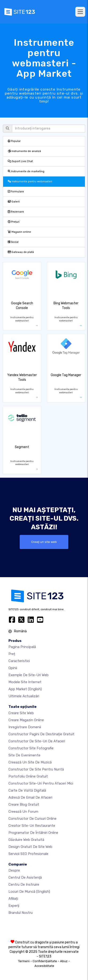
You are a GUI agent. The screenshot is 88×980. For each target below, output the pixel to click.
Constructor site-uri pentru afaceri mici (41, 783)
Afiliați (13, 899)
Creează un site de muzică (30, 762)
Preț (12, 654)
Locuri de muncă (29, 892)
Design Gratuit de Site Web (30, 847)
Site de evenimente (24, 755)
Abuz (64, 961)
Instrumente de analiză (24, 151)
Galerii (14, 202)
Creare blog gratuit (24, 805)
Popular (14, 141)
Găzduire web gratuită (26, 840)
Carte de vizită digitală (27, 790)
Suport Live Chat (20, 161)
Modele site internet (25, 682)
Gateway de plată (21, 252)
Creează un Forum (23, 812)
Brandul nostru (21, 913)
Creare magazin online (26, 720)
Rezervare (16, 212)
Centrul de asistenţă (25, 877)
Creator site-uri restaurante (32, 826)
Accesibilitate (44, 966)
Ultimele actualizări (24, 696)
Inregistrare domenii (25, 727)
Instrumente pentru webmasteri (30, 181)
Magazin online (19, 232)
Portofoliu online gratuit (28, 776)
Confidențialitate (45, 961)
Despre (14, 870)
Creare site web (21, 713)
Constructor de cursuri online (33, 819)
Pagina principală (22, 647)
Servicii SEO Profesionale (28, 854)
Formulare (16, 192)
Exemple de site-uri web (29, 675)
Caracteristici (19, 661)
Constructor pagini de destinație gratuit (41, 734)
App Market (25, 689)
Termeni (24, 961)
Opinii (13, 668)
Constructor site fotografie (31, 748)
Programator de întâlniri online (33, 833)
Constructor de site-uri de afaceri (37, 741)
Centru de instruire (24, 885)
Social (13, 242)
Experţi (14, 906)
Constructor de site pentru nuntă (36, 769)
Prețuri (14, 222)
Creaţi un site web (44, 542)
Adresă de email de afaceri (30, 797)
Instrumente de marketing (26, 171)
